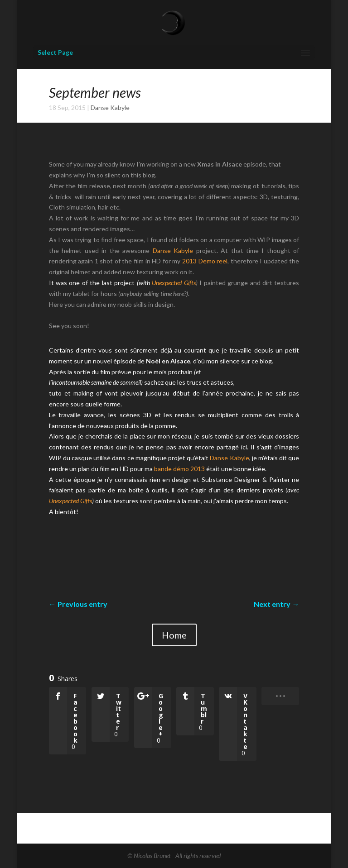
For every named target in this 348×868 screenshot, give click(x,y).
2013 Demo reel (205, 261)
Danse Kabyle (110, 107)
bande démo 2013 (179, 469)
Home (174, 635)
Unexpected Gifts (174, 283)
